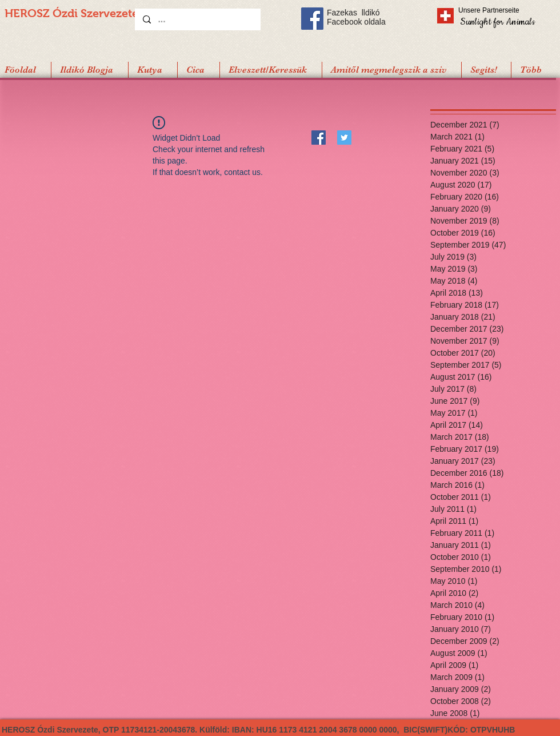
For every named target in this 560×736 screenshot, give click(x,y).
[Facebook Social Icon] (312, 19)
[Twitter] (344, 138)
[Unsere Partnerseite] (505, 10)
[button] (486, 70)
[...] (197, 19)
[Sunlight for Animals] (497, 21)
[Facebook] (319, 138)
